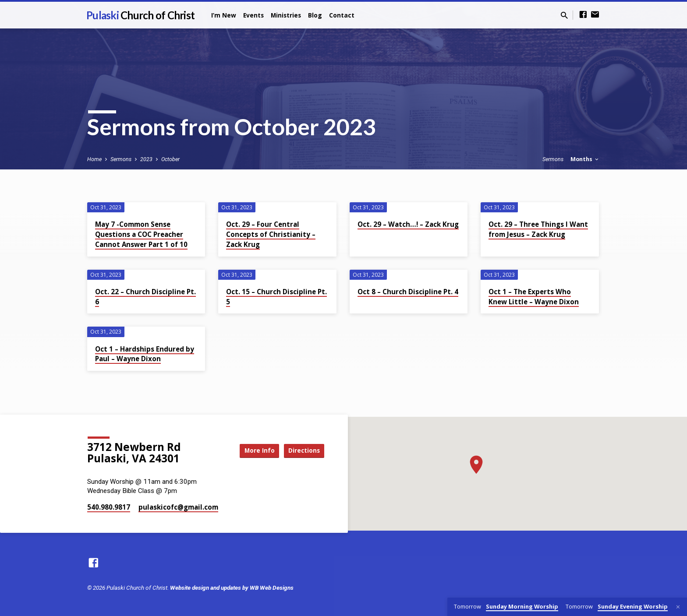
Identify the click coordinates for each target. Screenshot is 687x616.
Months (585, 159)
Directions (302, 451)
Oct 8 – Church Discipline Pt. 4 (408, 292)
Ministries (286, 15)
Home (94, 159)
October (170, 159)
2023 (146, 159)
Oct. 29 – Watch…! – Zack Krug (408, 224)
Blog (315, 15)
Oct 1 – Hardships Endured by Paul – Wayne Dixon (145, 354)
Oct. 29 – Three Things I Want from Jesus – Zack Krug (538, 229)
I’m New (224, 15)
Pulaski (140, 15)
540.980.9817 (109, 507)
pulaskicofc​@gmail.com (178, 507)
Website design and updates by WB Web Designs (232, 588)
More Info (253, 451)
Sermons (121, 159)
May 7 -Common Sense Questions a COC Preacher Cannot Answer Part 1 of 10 (141, 234)
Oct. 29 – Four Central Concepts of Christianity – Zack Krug (271, 234)
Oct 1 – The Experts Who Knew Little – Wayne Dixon (534, 297)
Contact (342, 15)
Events (253, 15)
